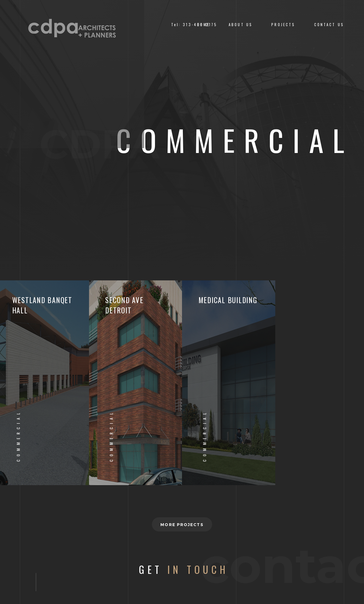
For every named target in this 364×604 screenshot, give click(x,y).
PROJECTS (283, 25)
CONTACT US (329, 25)
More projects (182, 525)
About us (241, 25)
